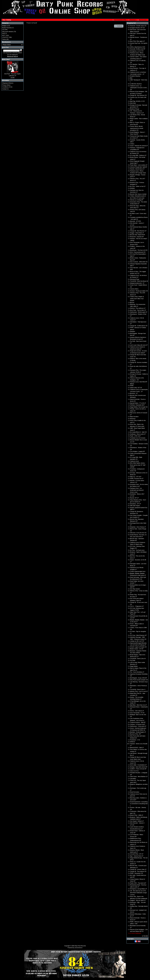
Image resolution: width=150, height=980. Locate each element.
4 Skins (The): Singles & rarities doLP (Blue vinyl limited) (137, 299)
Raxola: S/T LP (134, 498)
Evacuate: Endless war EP (138, 49)
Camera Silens (134, 289)
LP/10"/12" (5, 37)
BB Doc (132, 302)
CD (3, 30)
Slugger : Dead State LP (137, 233)
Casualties (133, 779)
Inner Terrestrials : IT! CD (137, 713)
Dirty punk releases (8, 32)
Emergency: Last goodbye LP (138, 889)
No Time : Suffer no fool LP (138, 186)
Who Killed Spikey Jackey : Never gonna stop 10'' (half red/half (138, 465)
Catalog (9, 20)
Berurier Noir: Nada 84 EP (137, 235)
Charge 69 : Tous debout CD (138, 871)
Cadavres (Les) (134, 461)
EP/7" (4, 35)
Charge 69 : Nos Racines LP (138, 231)
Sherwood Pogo (135, 279)
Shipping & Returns (8, 83)
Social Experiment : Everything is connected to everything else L (139, 804)
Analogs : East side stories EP (139, 767)
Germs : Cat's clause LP (137, 711)
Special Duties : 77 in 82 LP (138, 403)
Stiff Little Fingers (135, 506)
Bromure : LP (134, 393)
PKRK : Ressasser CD (136, 873)
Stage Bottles (134, 666)
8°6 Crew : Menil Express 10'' (138, 635)
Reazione (133, 419)
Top (4, 20)
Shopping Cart (131, 23)
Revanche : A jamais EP (137, 237)
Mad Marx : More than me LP (138, 705)
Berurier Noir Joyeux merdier (138, 194)
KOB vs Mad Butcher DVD (138, 47)
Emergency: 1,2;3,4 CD (137, 51)
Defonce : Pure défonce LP (138, 308)
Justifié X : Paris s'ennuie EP (138, 769)
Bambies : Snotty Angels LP (138, 732)
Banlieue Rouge (135, 109)
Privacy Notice (6, 85)
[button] (119, 20)
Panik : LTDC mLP (135, 436)
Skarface (132, 331)
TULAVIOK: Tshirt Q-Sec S (138, 689)
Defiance (132, 742)
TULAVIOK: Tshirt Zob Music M (139, 281)
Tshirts (4, 39)
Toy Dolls (133, 660)
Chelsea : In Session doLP (138, 724)
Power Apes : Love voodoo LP (139, 165)
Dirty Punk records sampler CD (139, 680)
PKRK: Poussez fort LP (137, 479)
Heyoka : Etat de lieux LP (137, 169)
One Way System (135, 589)
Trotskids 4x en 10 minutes (138, 438)
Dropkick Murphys (135, 76)
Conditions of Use (7, 87)
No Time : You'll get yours (137, 550)
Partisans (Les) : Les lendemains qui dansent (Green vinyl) (137, 490)
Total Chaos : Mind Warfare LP (139, 777)
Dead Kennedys (135, 792)
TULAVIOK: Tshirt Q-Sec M (138, 659)
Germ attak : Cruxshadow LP (138, 765)
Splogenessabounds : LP (137, 283)
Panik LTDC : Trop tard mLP (138, 883)
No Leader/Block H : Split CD (138, 432)
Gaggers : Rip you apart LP (138, 900)
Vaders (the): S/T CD (136, 388)
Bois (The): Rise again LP (137, 41)
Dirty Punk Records (80, 946)
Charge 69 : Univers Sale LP (138, 869)
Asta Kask (133, 103)
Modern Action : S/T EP (137, 649)
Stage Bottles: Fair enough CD (139, 407)
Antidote (132, 188)
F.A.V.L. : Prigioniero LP (137, 606)
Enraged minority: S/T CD (137, 28)
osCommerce (79, 948)
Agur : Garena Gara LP (137, 856)
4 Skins (132, 144)
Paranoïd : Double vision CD (138, 26)
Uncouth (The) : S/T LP (137, 854)
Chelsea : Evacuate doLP (137, 405)
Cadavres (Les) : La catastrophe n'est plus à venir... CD (139, 88)
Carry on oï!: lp (134, 771)
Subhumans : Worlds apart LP (139, 312)
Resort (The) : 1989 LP (137, 815)
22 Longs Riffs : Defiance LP (138, 155)
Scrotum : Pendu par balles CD (139, 291)
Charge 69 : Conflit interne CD (139, 326)
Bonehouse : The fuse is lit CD (139, 250)
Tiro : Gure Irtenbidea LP (137, 672)
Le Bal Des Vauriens (136, 84)
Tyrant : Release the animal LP (139, 146)
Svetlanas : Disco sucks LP (138, 434)
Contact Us (5, 89)
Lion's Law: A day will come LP (139, 345)
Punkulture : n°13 (135, 740)
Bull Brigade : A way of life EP (138, 678)
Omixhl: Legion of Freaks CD (138, 647)
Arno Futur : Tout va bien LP (138, 310)
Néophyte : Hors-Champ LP (138, 527)
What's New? (6, 59)
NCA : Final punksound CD (138, 252)
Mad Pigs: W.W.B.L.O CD (137, 101)
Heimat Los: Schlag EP (137, 200)
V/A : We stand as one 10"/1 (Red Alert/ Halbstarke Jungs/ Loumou (138, 893)
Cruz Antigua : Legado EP (137, 451)
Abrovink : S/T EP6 (135, 221)
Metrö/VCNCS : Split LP (137, 748)
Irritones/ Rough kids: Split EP (139, 167)
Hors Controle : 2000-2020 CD (139, 262)
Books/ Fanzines (7, 28)
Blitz (131, 78)
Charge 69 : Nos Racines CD (138, 95)
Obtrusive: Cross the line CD (138, 533)
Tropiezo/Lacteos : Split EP (138, 722)
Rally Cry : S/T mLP (136, 477)
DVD (4, 33)
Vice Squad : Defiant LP (137, 821)
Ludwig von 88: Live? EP (137, 641)
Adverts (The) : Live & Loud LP (139, 691)
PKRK (132, 386)
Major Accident (134, 417)
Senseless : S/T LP (135, 504)
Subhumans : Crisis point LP (138, 726)
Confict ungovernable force (138, 571)
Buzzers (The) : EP (135, 734)
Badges (4, 26)
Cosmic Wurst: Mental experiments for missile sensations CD (137, 128)
